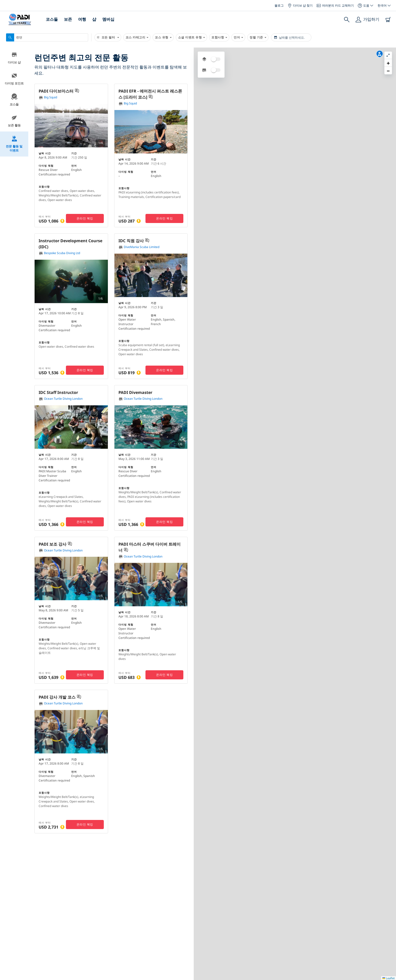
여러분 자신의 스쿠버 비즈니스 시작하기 (243, 940)
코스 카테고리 (137, 37)
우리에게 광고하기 (179, 950)
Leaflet (389, 889)
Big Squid (48, 97)
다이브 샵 (14, 59)
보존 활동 (14, 122)
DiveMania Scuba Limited (139, 247)
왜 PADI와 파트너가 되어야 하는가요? (241, 921)
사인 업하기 (320, 940)
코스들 (52, 19)
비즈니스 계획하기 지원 (230, 950)
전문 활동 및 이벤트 (14, 145)
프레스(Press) (176, 931)
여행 (82, 19)
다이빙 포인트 (14, 80)
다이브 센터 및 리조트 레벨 (233, 931)
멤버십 (108, 19)
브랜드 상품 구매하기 (59, 951)
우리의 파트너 (176, 940)
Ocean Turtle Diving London (61, 399)
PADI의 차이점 (121, 931)
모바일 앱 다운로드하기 (61, 961)
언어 (238, 37)
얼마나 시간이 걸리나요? (231, 959)
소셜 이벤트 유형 (192, 37)
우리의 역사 (119, 940)
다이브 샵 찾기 (300, 5)
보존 (68, 19)
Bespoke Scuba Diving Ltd (59, 253)
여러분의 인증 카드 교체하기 (66, 921)
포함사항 (219, 37)
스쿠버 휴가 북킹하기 (59, 941)
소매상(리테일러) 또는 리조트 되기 (238, 968)
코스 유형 (163, 37)
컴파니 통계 (174, 921)
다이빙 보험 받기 (55, 931)
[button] (297, 121)
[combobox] (47, 37)
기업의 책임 (119, 950)
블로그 (279, 5)
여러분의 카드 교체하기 (335, 5)
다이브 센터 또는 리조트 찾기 (66, 910)
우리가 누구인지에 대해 (129, 921)
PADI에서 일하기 (123, 959)
